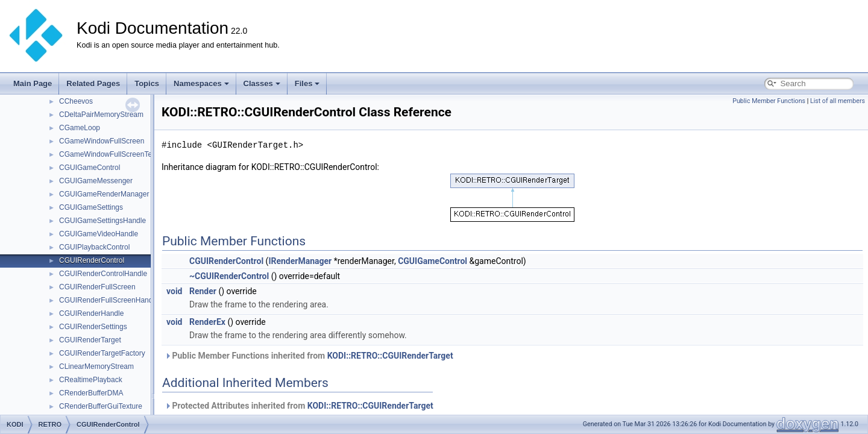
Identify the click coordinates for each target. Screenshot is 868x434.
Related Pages (93, 83)
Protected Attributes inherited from (299, 406)
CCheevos (76, 101)
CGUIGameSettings (91, 207)
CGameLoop (80, 128)
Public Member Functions (769, 101)
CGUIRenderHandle (91, 313)
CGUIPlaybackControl (94, 247)
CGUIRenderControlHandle (103, 274)
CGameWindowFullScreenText (108, 154)
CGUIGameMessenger (96, 181)
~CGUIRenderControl (229, 276)
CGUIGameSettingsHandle (102, 221)
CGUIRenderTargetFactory (102, 353)
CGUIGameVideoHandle (99, 234)
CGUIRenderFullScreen (97, 287)
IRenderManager (300, 261)
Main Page (33, 83)
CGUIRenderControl (92, 260)
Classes (262, 83)
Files (307, 83)
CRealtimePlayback (91, 380)
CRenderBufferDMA (91, 393)
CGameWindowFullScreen (102, 141)
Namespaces (201, 83)
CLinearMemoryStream (96, 366)
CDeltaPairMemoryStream (101, 115)
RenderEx (207, 322)
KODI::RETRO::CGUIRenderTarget (390, 356)
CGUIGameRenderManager (104, 194)
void (174, 291)
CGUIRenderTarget (90, 340)
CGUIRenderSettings (93, 327)
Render (203, 291)
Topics (147, 83)
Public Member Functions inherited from (309, 356)
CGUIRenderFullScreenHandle (109, 300)
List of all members (838, 101)
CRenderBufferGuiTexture (101, 406)
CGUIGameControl (90, 168)
